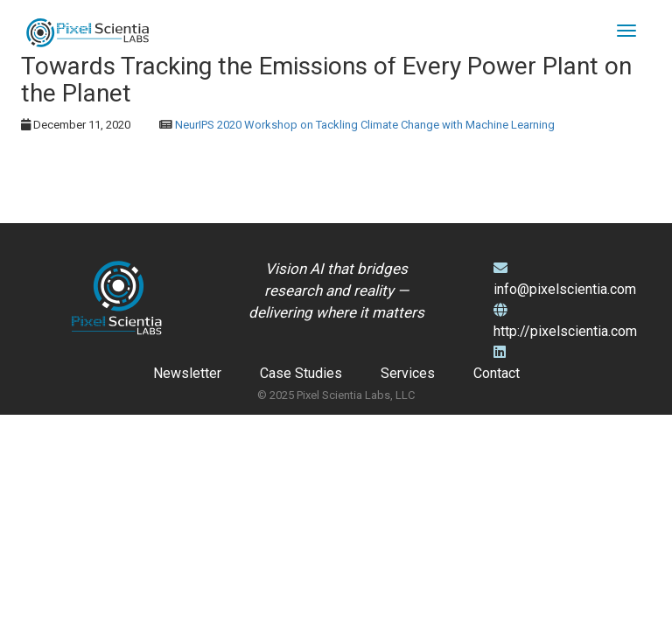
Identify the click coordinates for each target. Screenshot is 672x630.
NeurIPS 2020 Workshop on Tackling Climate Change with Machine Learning (365, 125)
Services (408, 373)
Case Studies (301, 373)
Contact (497, 373)
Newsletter (187, 373)
